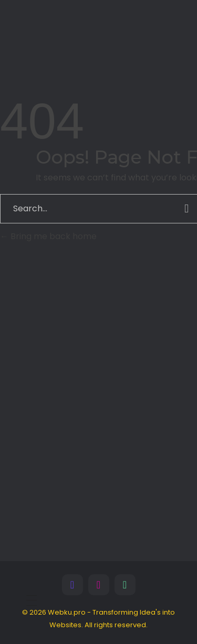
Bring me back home (48, 236)
